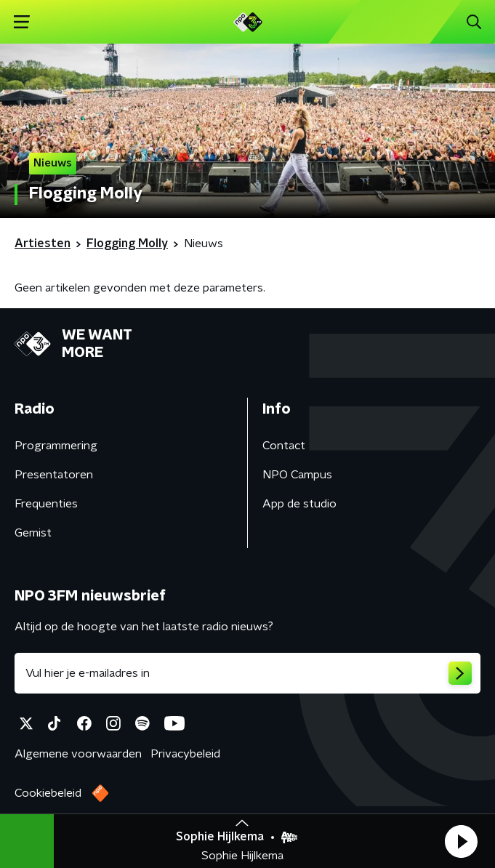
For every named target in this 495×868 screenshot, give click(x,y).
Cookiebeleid (48, 793)
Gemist (33, 533)
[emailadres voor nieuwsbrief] (247, 673)
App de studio (299, 504)
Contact (284, 446)
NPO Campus (297, 475)
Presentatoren (54, 475)
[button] (461, 841)
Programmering (56, 446)
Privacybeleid (185, 754)
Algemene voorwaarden (78, 754)
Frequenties (46, 504)
